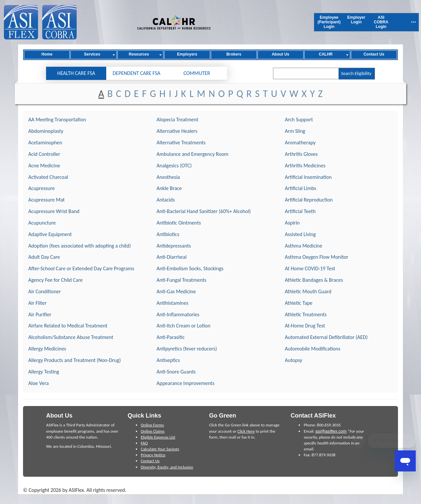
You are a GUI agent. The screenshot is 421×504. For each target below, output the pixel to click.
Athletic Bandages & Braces (314, 280)
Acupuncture (42, 223)
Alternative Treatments (181, 143)
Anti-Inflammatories (178, 314)
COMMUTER (197, 73)
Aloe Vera (38, 383)
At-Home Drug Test (305, 326)
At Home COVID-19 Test (310, 268)
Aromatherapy (300, 143)
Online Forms (152, 425)
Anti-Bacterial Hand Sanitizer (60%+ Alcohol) (204, 211)
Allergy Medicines (47, 349)
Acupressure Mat (47, 200)
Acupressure (41, 188)
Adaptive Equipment (50, 234)
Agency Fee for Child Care (55, 280)
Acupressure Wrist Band (54, 211)
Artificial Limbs (300, 188)
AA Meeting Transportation (57, 120)
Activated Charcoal (48, 177)
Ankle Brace (169, 188)
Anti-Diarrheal (172, 257)
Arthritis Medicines (305, 166)
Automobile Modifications (313, 349)
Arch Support (299, 120)
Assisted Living (300, 234)
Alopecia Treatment (177, 120)
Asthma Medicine (304, 246)
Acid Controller (44, 154)
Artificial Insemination (308, 177)
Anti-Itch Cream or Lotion (184, 326)
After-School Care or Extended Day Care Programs (81, 268)
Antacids (166, 200)
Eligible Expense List (158, 437)
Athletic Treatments (306, 314)
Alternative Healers (177, 131)
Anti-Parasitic (171, 337)
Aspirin (292, 223)
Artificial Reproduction (309, 200)
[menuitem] (329, 22)
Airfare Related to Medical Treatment (68, 326)
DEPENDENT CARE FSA (137, 73)
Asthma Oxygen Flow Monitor (317, 257)
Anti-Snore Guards (176, 372)
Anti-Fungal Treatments (181, 280)
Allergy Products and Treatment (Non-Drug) (74, 360)
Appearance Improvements (186, 383)
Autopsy (294, 360)
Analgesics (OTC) (174, 166)
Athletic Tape (299, 303)
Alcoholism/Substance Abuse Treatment (71, 337)
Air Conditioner (45, 291)
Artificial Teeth (300, 211)
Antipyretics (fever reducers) (187, 349)
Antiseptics (168, 360)
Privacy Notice (153, 455)
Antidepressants (174, 246)
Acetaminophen (45, 143)
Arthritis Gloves (301, 154)
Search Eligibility (356, 73)
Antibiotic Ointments (179, 223)
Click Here (246, 431)
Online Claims (153, 431)
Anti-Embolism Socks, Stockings (190, 268)
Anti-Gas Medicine (176, 291)
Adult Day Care (44, 257)
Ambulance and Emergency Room (192, 154)
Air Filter (37, 303)
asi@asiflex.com (331, 431)
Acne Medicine (44, 166)
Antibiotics (168, 234)
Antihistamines (173, 303)
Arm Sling (295, 131)
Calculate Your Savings (160, 449)
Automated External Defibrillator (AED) (326, 337)
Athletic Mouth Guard (308, 291)
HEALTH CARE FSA (76, 73)
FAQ (144, 443)
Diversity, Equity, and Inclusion (167, 467)
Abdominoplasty (46, 131)
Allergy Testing (44, 372)
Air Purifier (40, 314)
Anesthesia (168, 177)
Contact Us (150, 461)
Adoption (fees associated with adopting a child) (80, 246)
